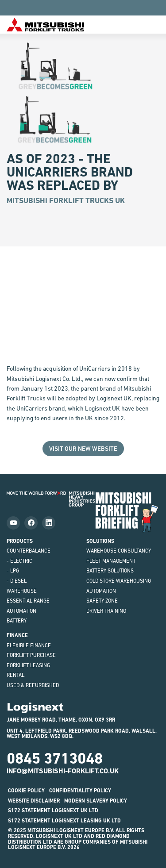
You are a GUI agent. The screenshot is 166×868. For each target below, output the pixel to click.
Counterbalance (29, 551)
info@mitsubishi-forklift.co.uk (63, 771)
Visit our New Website (83, 449)
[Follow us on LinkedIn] (49, 523)
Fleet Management (111, 561)
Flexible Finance (29, 645)
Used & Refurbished (33, 685)
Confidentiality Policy (80, 791)
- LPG (13, 571)
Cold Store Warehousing (119, 581)
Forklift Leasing (28, 665)
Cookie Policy (26, 791)
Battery (17, 621)
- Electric (19, 561)
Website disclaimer (34, 801)
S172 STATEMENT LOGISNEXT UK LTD (53, 810)
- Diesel (17, 581)
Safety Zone (102, 601)
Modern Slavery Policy (96, 801)
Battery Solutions (110, 571)
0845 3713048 (55, 758)
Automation (21, 611)
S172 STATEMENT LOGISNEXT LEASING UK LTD (64, 821)
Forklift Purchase (31, 655)
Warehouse (22, 591)
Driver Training (106, 611)
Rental (15, 675)
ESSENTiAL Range (28, 601)
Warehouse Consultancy (119, 551)
